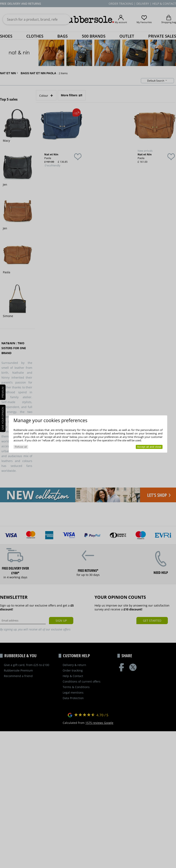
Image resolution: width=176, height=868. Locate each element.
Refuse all (21, 447)
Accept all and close (149, 447)
